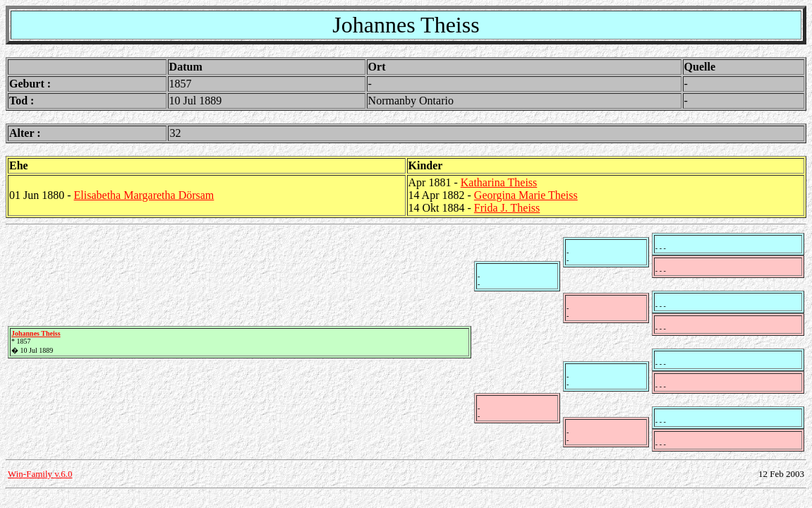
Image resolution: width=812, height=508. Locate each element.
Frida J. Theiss (507, 208)
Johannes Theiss (36, 333)
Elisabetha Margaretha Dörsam (144, 195)
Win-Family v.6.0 (40, 474)
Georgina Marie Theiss (526, 195)
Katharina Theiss (499, 182)
